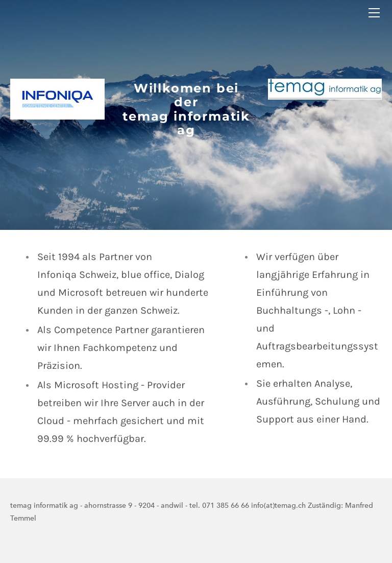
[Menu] (374, 13)
